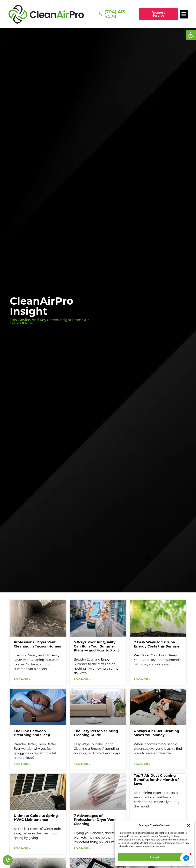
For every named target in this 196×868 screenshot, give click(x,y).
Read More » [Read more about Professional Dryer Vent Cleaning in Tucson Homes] (22, 679)
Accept (154, 857)
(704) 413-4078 (116, 14)
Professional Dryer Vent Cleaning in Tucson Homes (37, 644)
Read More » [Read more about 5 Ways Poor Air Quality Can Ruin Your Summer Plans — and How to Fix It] (82, 679)
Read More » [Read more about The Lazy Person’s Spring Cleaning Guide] (82, 764)
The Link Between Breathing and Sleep (32, 733)
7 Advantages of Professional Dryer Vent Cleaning (95, 820)
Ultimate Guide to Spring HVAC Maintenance (36, 818)
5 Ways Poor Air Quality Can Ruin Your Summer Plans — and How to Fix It (96, 646)
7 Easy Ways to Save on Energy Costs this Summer (157, 644)
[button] (191, 35)
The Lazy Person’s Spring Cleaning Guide (96, 733)
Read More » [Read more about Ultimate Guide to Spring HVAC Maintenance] (22, 848)
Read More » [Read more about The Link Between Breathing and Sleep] (22, 764)
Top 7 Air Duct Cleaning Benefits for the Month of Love (156, 780)
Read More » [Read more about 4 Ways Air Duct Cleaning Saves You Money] (142, 764)
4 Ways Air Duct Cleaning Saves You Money (156, 733)
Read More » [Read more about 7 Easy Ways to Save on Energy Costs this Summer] (142, 679)
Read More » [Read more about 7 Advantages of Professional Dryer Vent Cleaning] (82, 848)
